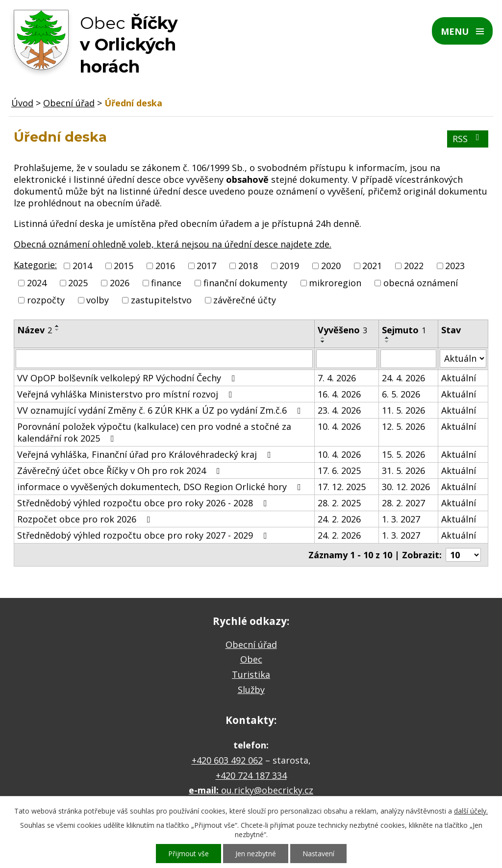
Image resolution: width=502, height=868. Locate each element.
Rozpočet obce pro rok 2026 (86, 519)
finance (166, 283)
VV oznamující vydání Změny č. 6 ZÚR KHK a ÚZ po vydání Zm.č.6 (161, 410)
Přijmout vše (188, 854)
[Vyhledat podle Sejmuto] (408, 359)
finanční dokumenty (245, 283)
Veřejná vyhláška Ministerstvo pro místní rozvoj (127, 394)
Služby (251, 690)
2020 (331, 266)
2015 (124, 266)
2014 (82, 266)
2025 (78, 283)
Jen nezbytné (256, 854)
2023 (455, 266)
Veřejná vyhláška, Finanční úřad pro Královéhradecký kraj (146, 454)
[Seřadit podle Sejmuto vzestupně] (387, 338)
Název (35, 330)
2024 (37, 283)
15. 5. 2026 (403, 454)
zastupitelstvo (161, 300)
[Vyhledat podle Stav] (463, 359)
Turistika (251, 674)
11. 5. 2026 (403, 410)
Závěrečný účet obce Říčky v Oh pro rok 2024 (121, 471)
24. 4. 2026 (403, 378)
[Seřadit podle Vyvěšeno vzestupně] (323, 338)
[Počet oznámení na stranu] (463, 555)
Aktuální (459, 378)
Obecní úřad (69, 103)
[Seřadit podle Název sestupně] (57, 330)
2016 (165, 266)
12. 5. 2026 (403, 426)
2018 (248, 266)
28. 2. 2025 (339, 503)
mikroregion (335, 283)
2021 (372, 266)
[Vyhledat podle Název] (164, 359)
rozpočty (46, 300)
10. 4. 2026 (339, 426)
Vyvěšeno (342, 330)
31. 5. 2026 (403, 471)
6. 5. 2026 (401, 394)
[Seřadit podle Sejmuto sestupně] (387, 342)
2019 (289, 266)
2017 (206, 266)
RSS (468, 139)
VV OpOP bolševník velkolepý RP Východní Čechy (128, 378)
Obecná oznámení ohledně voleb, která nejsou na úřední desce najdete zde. (173, 244)
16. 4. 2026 (339, 394)
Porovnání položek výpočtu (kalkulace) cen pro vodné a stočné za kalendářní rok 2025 (154, 432)
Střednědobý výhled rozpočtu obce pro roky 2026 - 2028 (144, 503)
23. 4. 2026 (339, 410)
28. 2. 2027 (403, 503)
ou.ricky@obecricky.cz (267, 790)
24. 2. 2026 (339, 519)
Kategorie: (35, 265)
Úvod (22, 103)
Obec (251, 659)
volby (98, 300)
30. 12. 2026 (406, 487)
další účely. (471, 811)
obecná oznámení (421, 283)
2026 (120, 283)
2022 (414, 266)
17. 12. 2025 (342, 487)
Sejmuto (404, 330)
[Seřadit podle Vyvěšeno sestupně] (323, 342)
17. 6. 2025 (339, 471)
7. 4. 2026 (337, 378)
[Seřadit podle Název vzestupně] (57, 326)
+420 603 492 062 (227, 760)
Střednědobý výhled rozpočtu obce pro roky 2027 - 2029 (144, 535)
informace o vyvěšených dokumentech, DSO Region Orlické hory (161, 487)
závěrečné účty (245, 300)
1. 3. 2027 (401, 519)
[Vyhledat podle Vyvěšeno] (347, 359)
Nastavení (318, 854)
